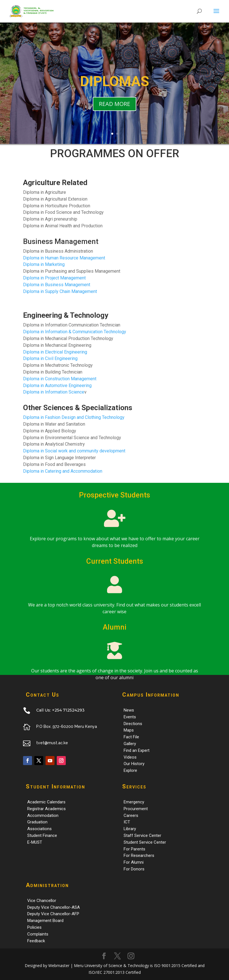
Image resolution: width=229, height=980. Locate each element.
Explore (130, 770)
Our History (134, 764)
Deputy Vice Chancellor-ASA (54, 907)
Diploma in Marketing (44, 264)
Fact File (131, 737)
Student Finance (42, 835)
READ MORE (114, 110)
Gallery (130, 744)
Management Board (45, 921)
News (129, 710)
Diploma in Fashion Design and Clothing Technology (74, 417)
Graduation (37, 822)
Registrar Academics (47, 809)
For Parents (134, 849)
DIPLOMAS (115, 87)
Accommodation (43, 815)
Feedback (36, 941)
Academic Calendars (46, 802)
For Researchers (139, 855)
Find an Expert (137, 750)
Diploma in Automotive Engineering (57, 385)
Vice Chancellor (42, 901)
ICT (127, 822)
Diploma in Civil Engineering (50, 358)
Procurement (136, 809)
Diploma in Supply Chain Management (60, 291)
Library (130, 829)
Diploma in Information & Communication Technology (75, 332)
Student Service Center (145, 842)
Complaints (38, 934)
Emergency (134, 802)
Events (130, 717)
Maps (129, 730)
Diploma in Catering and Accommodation (63, 471)
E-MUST (35, 842)
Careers (131, 815)
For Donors (134, 869)
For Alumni (134, 862)
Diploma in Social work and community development (74, 451)
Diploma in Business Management (57, 285)
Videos (130, 757)
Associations (39, 829)
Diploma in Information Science (54, 392)
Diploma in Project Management (54, 278)
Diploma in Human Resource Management (64, 258)
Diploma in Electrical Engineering (55, 352)
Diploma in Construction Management (60, 379)
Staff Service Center (142, 835)
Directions (133, 724)
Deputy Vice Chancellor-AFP (53, 914)
